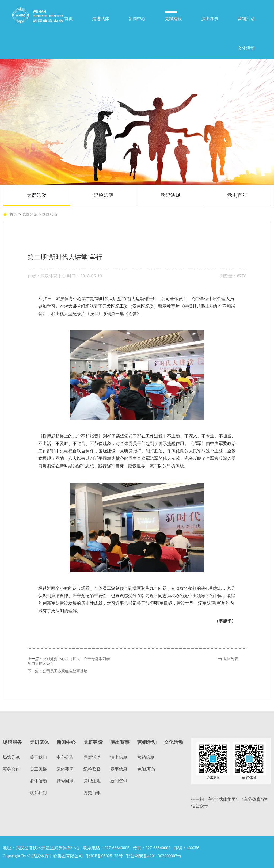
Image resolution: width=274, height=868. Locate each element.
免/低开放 (146, 769)
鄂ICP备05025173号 (104, 856)
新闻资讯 (119, 781)
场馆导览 (11, 757)
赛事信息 (119, 769)
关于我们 (38, 757)
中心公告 (65, 757)
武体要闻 (65, 769)
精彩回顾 (65, 781)
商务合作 (11, 769)
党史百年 (237, 195)
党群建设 (173, 19)
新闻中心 (137, 19)
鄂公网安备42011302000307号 (154, 856)
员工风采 (38, 769)
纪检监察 (104, 195)
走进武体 (101, 19)
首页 (68, 19)
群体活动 (38, 781)
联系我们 (38, 793)
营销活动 (246, 19)
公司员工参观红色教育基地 (65, 671)
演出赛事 (210, 19)
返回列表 (228, 659)
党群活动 (37, 195)
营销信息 (146, 757)
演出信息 (119, 757)
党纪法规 (170, 195)
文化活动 (246, 48)
